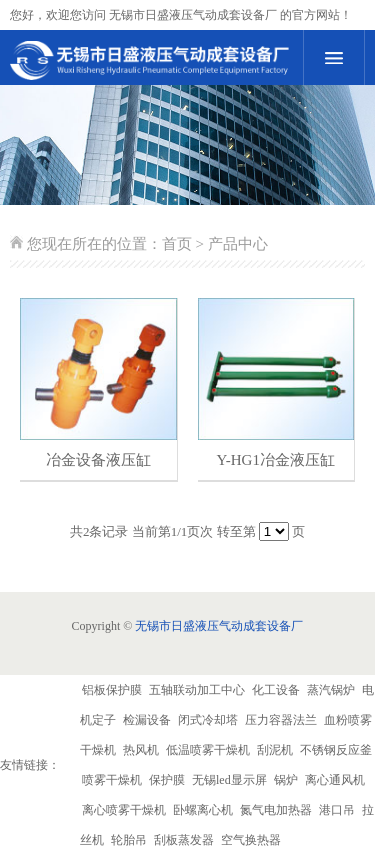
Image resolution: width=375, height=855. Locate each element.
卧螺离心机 (203, 810)
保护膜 (167, 780)
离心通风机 (335, 780)
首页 (177, 244)
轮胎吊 (129, 840)
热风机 (141, 750)
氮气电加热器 (276, 810)
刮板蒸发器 (184, 840)
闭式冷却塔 (208, 720)
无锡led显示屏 (229, 780)
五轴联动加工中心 (197, 690)
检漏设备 (147, 720)
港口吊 (337, 810)
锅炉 (286, 780)
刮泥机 (275, 750)
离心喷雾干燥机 (124, 810)
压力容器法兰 (281, 720)
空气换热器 (251, 840)
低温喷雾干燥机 (208, 750)
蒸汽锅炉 (331, 690)
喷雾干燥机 (112, 780)
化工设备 (276, 690)
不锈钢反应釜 (336, 750)
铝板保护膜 (112, 690)
